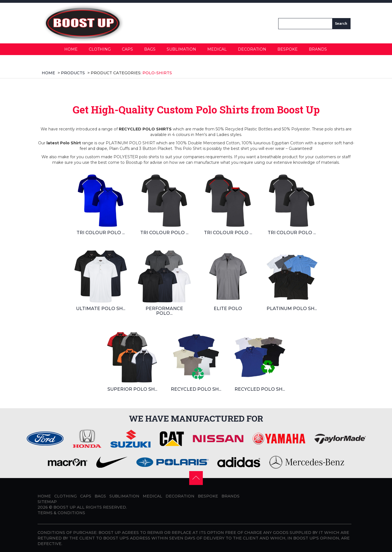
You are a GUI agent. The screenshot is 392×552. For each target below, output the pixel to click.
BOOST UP (65, 507)
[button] (196, 478)
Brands (318, 49)
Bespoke (288, 49)
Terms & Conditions (61, 513)
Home (71, 49)
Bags (150, 49)
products (73, 73)
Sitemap (47, 502)
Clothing (100, 49)
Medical (217, 49)
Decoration (252, 49)
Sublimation (181, 49)
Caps (127, 49)
